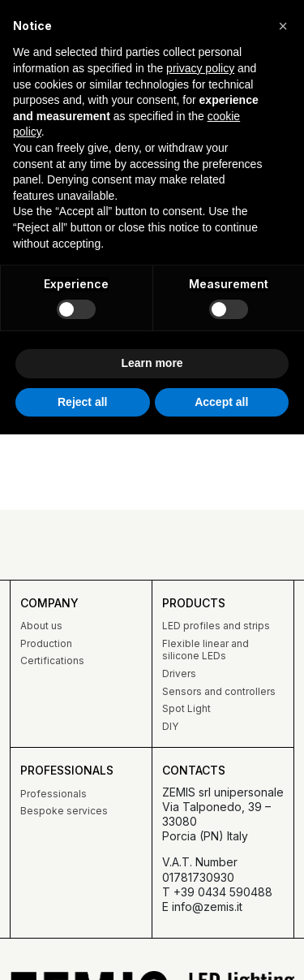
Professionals (54, 794)
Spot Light (186, 708)
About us (41, 626)
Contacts (194, 770)
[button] (283, 26)
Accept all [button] (221, 402)
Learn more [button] (152, 363)
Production (46, 643)
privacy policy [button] (200, 68)
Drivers (179, 673)
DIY (170, 726)
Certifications (52, 661)
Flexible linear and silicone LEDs (206, 650)
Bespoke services (64, 811)
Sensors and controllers (219, 691)
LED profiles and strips (216, 626)
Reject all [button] (82, 402)
